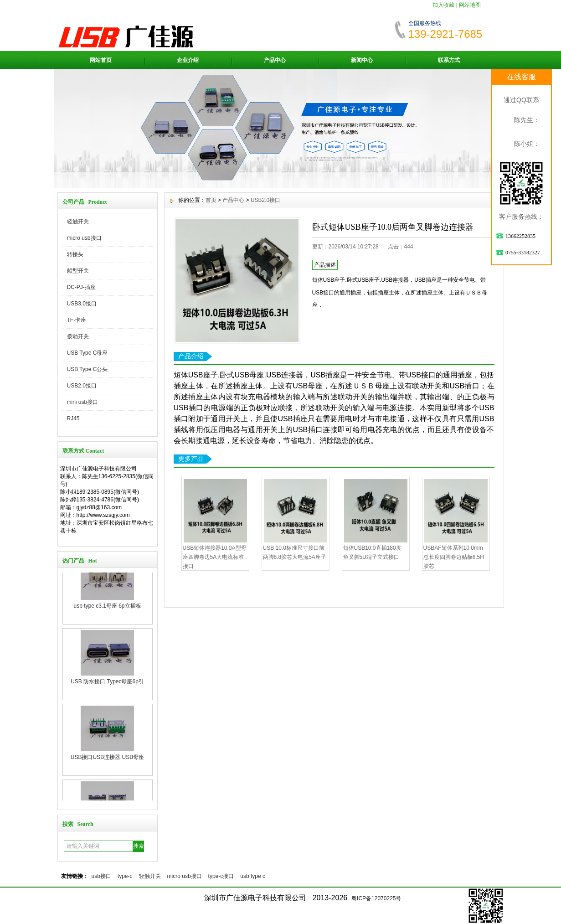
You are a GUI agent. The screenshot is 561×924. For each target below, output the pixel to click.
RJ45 (73, 418)
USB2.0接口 (82, 386)
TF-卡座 (77, 320)
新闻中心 (362, 60)
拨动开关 (78, 336)
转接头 (75, 254)
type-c (125, 876)
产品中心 (275, 60)
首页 (211, 200)
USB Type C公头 (87, 369)
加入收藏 (443, 5)
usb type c (253, 876)
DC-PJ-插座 (81, 287)
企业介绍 (188, 60)
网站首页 (101, 60)
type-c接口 (221, 876)
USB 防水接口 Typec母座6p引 (107, 705)
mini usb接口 (83, 402)
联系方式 (449, 60)
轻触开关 (78, 222)
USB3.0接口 (82, 304)
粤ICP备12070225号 (376, 898)
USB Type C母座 (87, 353)
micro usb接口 (84, 238)
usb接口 (101, 876)
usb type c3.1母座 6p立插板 (107, 630)
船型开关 (78, 271)
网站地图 (470, 5)
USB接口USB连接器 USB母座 (107, 781)
